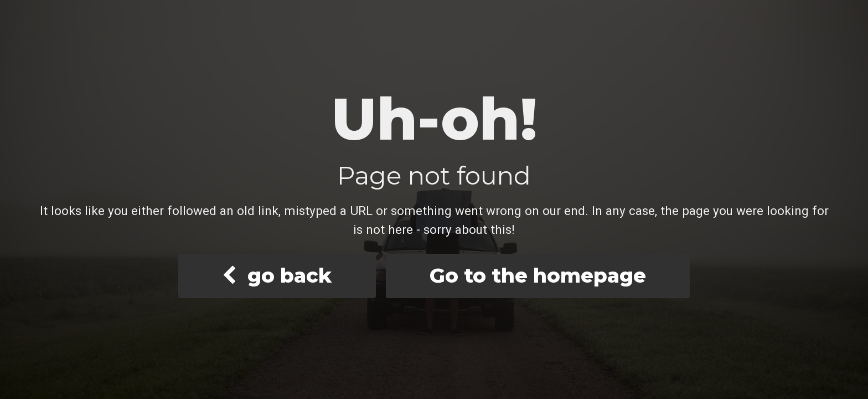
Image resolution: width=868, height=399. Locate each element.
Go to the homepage (538, 275)
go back (277, 275)
